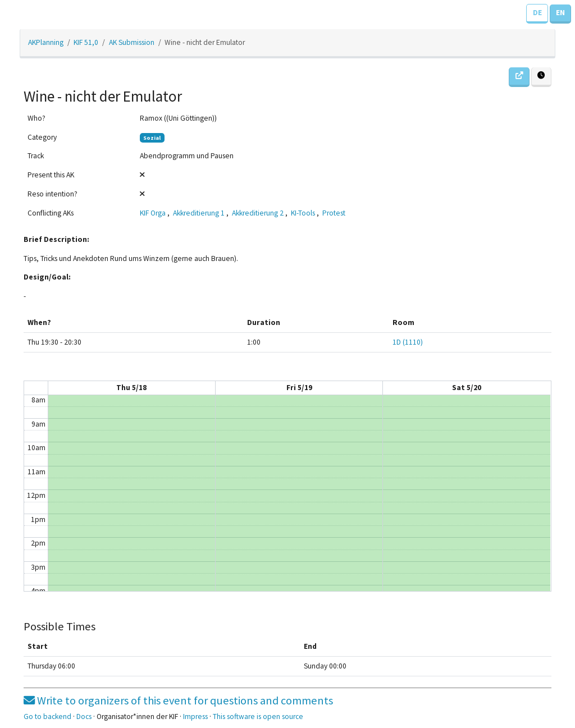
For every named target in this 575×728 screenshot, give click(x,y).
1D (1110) (408, 342)
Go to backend (47, 716)
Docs (84, 716)
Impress (195, 716)
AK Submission (132, 42)
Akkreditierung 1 (199, 213)
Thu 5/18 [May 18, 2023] (131, 388)
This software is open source (258, 716)
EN (560, 13)
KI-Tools (303, 213)
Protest (334, 213)
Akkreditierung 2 (258, 213)
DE (537, 13)
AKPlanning (46, 42)
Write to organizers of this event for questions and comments (178, 700)
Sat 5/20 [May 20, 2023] (467, 388)
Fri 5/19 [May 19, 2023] (299, 388)
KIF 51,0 (86, 42)
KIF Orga (153, 213)
